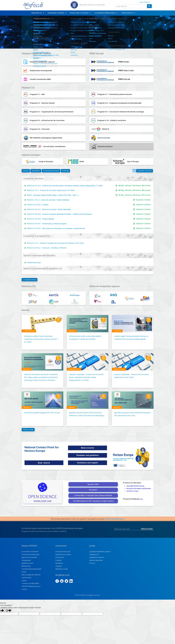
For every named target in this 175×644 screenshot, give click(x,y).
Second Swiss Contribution (44, 146)
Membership (26, 566)
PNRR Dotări (124, 62)
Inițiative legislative (96, 560)
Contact (24, 589)
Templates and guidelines (87, 455)
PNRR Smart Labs (126, 71)
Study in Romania (38, 162)
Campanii (59, 566)
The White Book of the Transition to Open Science (93, 501)
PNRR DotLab (124, 79)
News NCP (72, 331)
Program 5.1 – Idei (34, 94)
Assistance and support (87, 463)
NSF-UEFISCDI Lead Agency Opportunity (46, 138)
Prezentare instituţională (30, 554)
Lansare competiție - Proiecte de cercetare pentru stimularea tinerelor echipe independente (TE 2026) (86, 377)
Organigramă (26, 560)
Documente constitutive (30, 552)
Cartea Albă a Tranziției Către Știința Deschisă (93, 495)
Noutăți (26, 171)
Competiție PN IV (29, 331)
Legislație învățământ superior (100, 552)
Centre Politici (26, 578)
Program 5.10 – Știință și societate (108, 120)
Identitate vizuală (61, 569)
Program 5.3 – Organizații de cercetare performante (48, 112)
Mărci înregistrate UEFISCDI (31, 575)
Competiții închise (29, 280)
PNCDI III (100, 129)
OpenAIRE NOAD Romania (135, 486)
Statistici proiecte (102, 146)
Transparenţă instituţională (31, 569)
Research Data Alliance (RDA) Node (139, 488)
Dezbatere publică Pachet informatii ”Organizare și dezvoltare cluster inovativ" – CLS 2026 (41, 339)
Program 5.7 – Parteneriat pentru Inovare (111, 94)
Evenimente (60, 557)
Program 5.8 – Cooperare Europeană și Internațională (116, 103)
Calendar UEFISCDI (145, 171)
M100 (76, 162)
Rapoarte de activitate (29, 557)
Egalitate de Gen (27, 563)
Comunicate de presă (51, 171)
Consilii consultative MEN (40, 79)
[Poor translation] (8, 611)
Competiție (117, 331)
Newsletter (36, 171)
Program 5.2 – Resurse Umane (39, 103)
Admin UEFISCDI (145, 2)
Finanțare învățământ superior (42, 62)
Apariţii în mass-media (63, 554)
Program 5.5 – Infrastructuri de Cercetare (44, 120)
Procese (92, 563)
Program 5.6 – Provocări (36, 129)
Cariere (24, 580)
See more (44, 463)
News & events (87, 448)
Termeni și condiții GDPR (30, 583)
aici (141, 499)
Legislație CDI (94, 554)
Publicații (65, 171)
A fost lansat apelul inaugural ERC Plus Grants (42, 413)
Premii (24, 572)
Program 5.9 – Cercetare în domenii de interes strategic (117, 112)
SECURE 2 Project (133, 491)
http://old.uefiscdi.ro (115, 519)
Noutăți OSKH (93, 484)
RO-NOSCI (93, 490)
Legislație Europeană (97, 557)
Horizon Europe (104, 138)
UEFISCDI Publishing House (31, 586)
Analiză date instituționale (41, 71)
